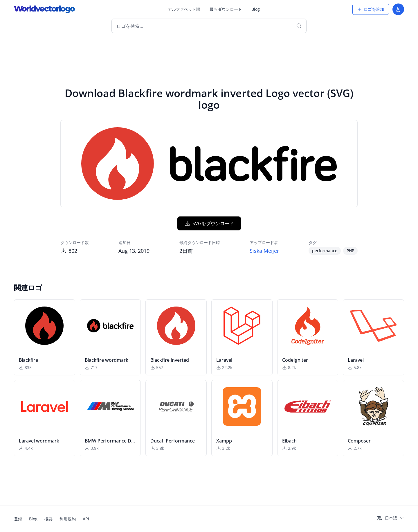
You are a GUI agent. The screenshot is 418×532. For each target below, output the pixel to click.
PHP (350, 251)
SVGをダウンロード (209, 223)
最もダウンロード (226, 9)
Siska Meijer (264, 251)
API (86, 519)
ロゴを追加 (371, 9)
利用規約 (68, 519)
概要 (48, 519)
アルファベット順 (184, 9)
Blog (256, 9)
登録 (18, 519)
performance (325, 251)
